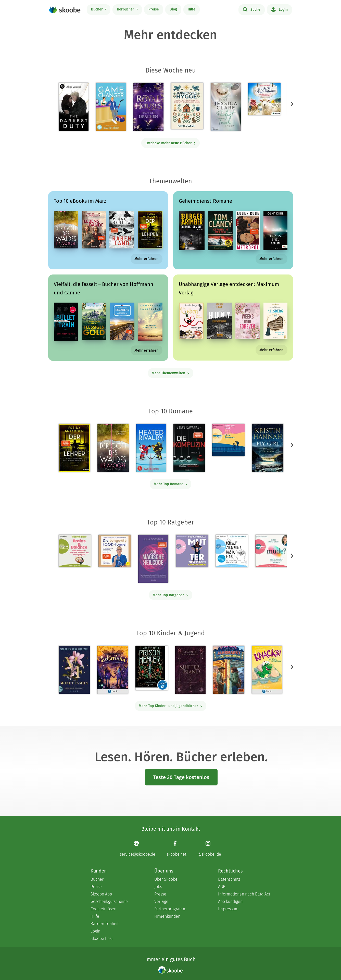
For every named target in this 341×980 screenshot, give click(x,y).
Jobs (158, 887)
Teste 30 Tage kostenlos (181, 777)
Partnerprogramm (170, 909)
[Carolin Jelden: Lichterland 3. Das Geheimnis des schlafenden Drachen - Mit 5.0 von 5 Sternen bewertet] (112, 670)
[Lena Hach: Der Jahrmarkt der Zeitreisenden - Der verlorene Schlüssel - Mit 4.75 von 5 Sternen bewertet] (229, 670)
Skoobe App (101, 894)
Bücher (97, 9)
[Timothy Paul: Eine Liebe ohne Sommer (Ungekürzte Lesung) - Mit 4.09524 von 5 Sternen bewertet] (228, 440)
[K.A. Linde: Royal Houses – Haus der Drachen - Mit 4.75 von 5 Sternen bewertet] (148, 107)
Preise (154, 9)
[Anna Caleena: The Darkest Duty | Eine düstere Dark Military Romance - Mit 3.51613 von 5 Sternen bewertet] (74, 107)
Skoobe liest (102, 939)
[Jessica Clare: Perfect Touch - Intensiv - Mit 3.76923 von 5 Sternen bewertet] (226, 107)
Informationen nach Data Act (244, 894)
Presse (160, 894)
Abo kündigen (230, 901)
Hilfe (192, 9)
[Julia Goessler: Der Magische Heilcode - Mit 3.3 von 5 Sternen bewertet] (153, 559)
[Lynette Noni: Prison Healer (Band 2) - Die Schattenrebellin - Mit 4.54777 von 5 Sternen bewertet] (152, 668)
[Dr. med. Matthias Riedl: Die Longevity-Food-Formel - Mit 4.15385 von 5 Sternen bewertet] (115, 551)
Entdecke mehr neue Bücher (171, 143)
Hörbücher (126, 9)
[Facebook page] (176, 849)
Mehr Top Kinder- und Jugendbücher (170, 706)
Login (279, 9)
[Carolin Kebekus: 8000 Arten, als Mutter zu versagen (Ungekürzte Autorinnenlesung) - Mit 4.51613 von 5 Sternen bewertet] (192, 551)
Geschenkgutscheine (109, 901)
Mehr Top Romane (171, 484)
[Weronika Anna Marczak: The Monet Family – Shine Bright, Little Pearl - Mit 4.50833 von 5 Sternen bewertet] (74, 670)
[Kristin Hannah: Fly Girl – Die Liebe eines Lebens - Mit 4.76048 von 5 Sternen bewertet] (268, 448)
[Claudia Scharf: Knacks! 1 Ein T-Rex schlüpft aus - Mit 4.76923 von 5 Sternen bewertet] (267, 670)
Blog (173, 9)
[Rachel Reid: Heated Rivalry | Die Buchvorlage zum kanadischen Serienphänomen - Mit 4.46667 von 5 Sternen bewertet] (151, 448)
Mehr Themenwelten (170, 373)
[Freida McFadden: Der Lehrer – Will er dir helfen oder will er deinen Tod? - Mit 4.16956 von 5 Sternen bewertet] (74, 448)
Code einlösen (103, 909)
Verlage (161, 901)
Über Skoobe (166, 879)
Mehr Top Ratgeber (170, 595)
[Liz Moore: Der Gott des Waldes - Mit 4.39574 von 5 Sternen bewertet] (113, 448)
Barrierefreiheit (105, 924)
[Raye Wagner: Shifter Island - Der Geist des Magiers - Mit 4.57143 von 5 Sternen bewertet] (190, 670)
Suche (252, 9)
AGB (222, 887)
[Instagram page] (209, 849)
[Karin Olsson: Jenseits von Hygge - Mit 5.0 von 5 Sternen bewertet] (187, 106)
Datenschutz (229, 879)
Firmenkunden (167, 916)
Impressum (228, 909)
